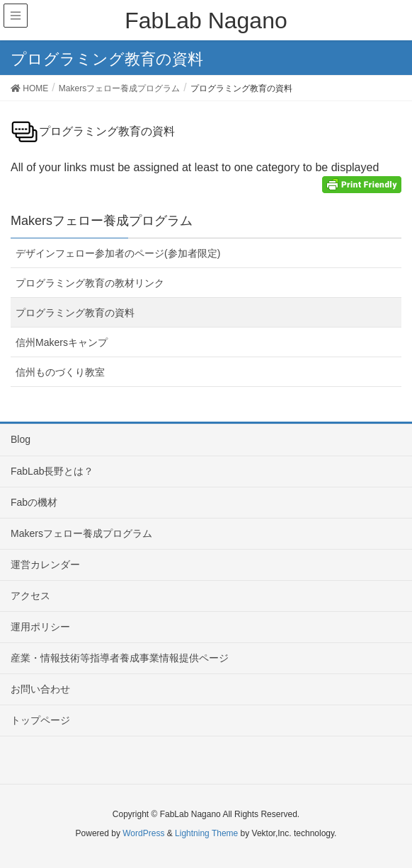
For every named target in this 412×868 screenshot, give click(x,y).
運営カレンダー (45, 565)
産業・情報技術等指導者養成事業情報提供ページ (120, 658)
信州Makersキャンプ (62, 342)
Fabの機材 (34, 502)
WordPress (143, 833)
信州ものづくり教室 (60, 372)
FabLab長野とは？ (52, 471)
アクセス (30, 596)
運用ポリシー (40, 627)
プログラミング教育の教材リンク (90, 283)
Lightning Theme (206, 833)
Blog (21, 439)
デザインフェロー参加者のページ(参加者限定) (118, 253)
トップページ (40, 720)
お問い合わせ (40, 689)
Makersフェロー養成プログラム (81, 533)
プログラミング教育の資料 (75, 313)
